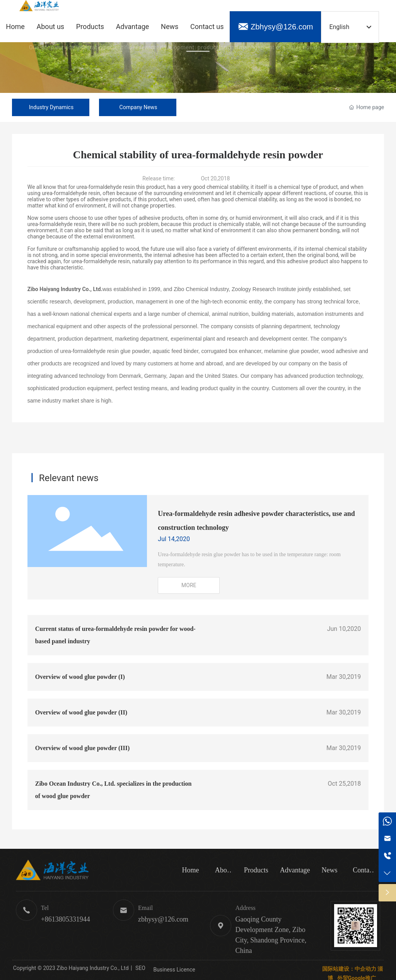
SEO (140, 968)
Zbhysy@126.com (282, 27)
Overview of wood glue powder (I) (80, 677)
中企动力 (365, 969)
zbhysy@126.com (163, 919)
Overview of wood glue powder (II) (81, 712)
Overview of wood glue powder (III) (83, 748)
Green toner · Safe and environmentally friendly (198, 62)
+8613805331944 (66, 919)
